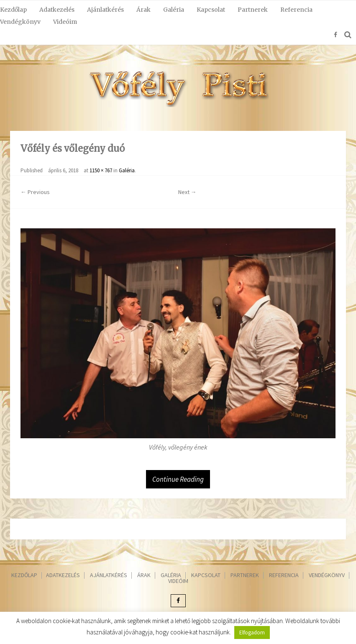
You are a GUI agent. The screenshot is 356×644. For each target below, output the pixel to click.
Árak (143, 10)
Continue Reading (178, 479)
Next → (187, 192)
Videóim (65, 22)
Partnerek (253, 10)
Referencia (296, 10)
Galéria (174, 10)
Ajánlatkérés (105, 10)
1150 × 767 (101, 170)
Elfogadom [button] (252, 632)
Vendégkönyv (20, 22)
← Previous (35, 192)
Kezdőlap (13, 10)
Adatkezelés (57, 10)
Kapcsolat (211, 10)
